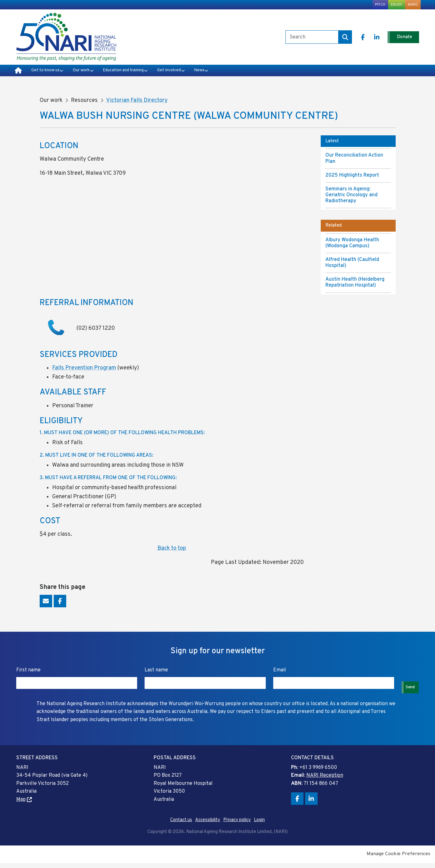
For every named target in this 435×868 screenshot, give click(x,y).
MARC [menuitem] (411, 6)
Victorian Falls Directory (137, 106)
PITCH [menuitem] (371, 6)
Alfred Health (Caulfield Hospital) (352, 268)
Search (336, 40)
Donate (401, 40)
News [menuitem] (236, 75)
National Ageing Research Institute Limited (66, 40)
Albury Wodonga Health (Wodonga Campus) (352, 248)
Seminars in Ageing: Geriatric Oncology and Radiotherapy (351, 200)
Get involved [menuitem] (199, 75)
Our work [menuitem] (92, 75)
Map (21, 805)
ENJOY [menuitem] (391, 6)
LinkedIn (369, 40)
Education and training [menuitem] (144, 75)
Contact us (181, 825)
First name (29, 675)
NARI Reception (325, 781)
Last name (156, 675)
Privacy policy (237, 825)
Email (46, 606)
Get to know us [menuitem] (48, 75)
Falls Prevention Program (84, 373)
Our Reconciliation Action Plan (354, 164)
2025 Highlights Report (352, 180)
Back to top (172, 554)
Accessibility (208, 825)
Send (408, 688)
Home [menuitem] (18, 75)
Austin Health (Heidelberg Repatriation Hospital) (355, 288)
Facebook (355, 40)
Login (259, 825)
